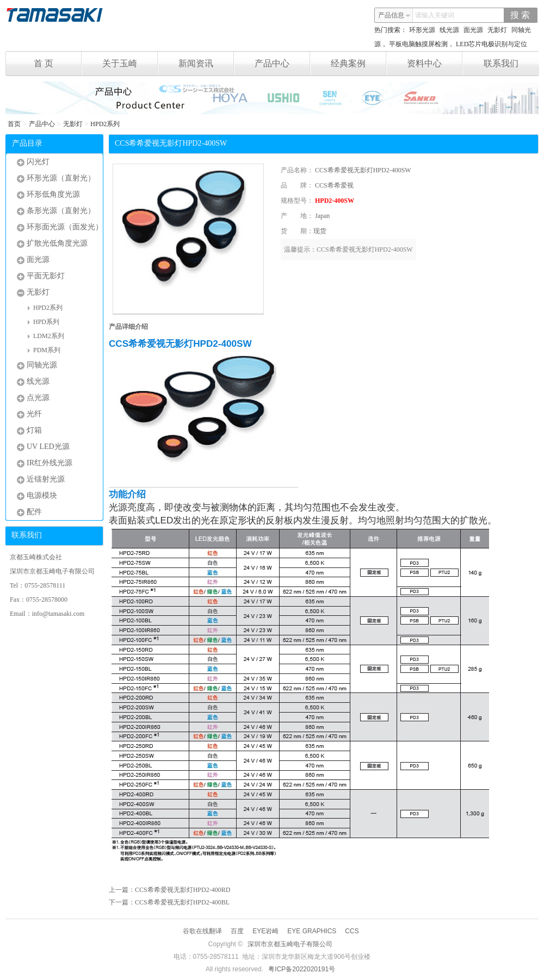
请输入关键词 (435, 15)
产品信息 (394, 15)
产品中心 (283, 64)
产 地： (297, 216)
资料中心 (435, 64)
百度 (237, 931)
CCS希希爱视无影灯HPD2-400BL (182, 902)
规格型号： (297, 201)
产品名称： (297, 170)
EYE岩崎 (265, 931)
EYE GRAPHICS (312, 931)
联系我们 (501, 63)
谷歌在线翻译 (202, 931)
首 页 (58, 64)
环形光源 (422, 30)
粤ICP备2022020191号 (302, 969)
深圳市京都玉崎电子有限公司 (290, 944)
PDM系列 (44, 350)
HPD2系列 (105, 124)
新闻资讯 (206, 64)
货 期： (297, 231)
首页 (14, 124)
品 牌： (297, 185)
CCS (352, 931)
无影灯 (497, 30)
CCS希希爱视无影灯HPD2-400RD (183, 890)
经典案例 (359, 64)
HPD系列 (44, 322)
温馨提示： (300, 249)
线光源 (449, 30)
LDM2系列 (46, 336)
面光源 (473, 30)
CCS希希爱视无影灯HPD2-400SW (363, 170)
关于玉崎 (130, 64)
